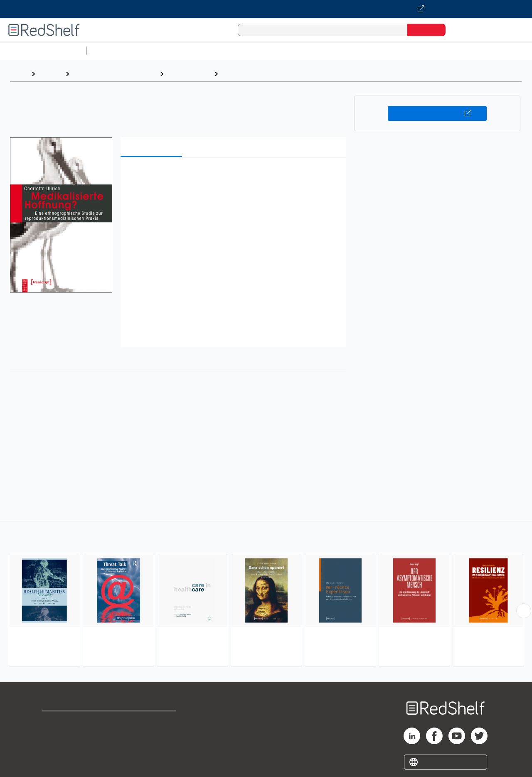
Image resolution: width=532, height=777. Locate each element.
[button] (235, 176)
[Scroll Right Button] (524, 611)
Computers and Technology (237, 50)
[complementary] (266, 595)
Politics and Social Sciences (410, 50)
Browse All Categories (43, 50)
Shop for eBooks (68, 721)
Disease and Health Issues (264, 74)
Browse (50, 74)
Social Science (189, 74)
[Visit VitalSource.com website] (266, 9)
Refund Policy (153, 734)
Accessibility (151, 748)
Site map (55, 761)
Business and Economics (323, 50)
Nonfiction (504, 50)
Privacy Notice (65, 748)
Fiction (470, 50)
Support (54, 734)
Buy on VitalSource (437, 113)
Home (19, 74)
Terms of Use (153, 721)
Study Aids (112, 50)
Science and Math (163, 50)
